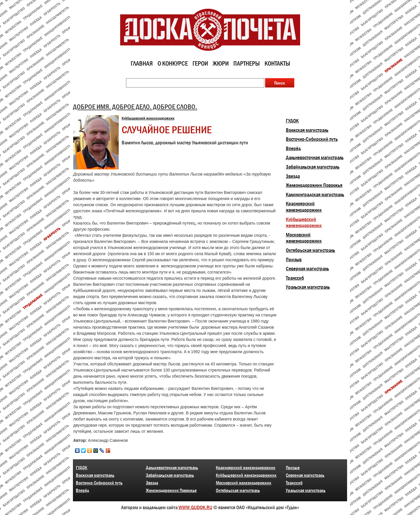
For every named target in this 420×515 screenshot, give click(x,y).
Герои (200, 63)
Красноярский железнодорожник (304, 207)
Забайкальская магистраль (313, 167)
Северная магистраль (307, 269)
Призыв (294, 260)
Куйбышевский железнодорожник (148, 118)
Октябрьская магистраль (310, 250)
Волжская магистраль (307, 130)
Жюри (221, 63)
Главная (142, 63)
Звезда (293, 176)
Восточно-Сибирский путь (312, 139)
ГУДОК (292, 121)
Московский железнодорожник (304, 238)
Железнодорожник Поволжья (314, 185)
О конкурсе (173, 63)
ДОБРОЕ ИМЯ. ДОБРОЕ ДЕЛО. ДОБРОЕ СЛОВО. (135, 107)
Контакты (277, 63)
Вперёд (293, 148)
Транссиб (295, 278)
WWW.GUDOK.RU (195, 507)
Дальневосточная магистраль (315, 157)
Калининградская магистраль (315, 195)
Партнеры (247, 63)
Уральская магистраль (308, 287)
